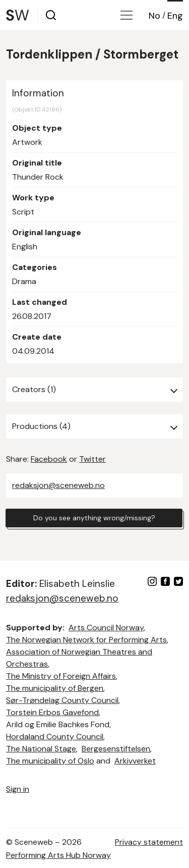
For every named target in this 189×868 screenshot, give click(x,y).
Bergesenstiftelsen (116, 749)
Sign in (18, 789)
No (154, 16)
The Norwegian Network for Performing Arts (86, 640)
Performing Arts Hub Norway (58, 855)
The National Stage (41, 749)
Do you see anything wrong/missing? (94, 518)
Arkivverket (135, 761)
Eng (175, 16)
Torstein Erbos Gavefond (52, 712)
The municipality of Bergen (55, 688)
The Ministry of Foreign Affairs (61, 676)
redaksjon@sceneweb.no (58, 485)
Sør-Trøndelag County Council (62, 700)
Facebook (49, 459)
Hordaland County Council (55, 737)
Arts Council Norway (106, 628)
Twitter (92, 459)
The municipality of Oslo (50, 761)
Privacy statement (149, 842)
